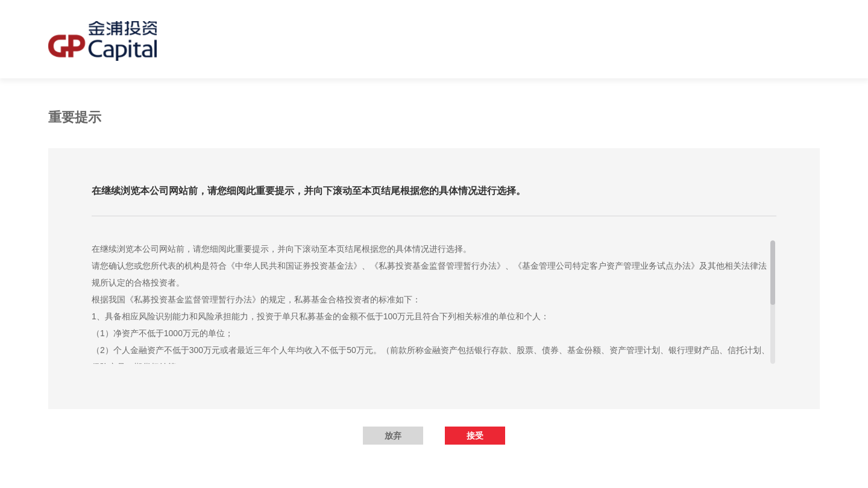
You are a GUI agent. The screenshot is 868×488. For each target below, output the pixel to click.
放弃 (393, 436)
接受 (475, 436)
